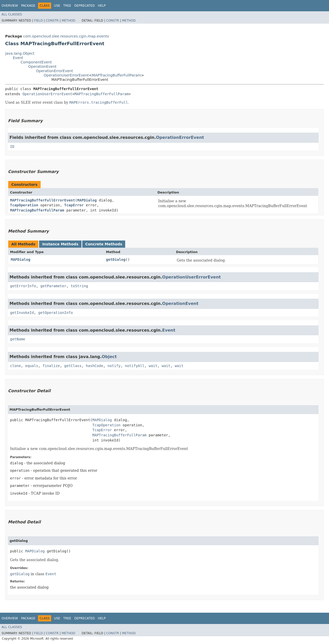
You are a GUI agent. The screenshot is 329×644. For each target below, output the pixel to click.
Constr (52, 21)
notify (114, 366)
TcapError (74, 205)
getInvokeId (22, 313)
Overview (10, 6)
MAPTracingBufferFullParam (117, 75)
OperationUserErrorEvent (66, 75)
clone (15, 366)
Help (102, 6)
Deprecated (85, 6)
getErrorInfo (23, 286)
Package (28, 6)
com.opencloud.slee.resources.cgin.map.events (66, 36)
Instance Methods (60, 244)
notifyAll (135, 366)
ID (12, 147)
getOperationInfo (56, 313)
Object (109, 357)
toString (79, 286)
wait (153, 366)
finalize (51, 366)
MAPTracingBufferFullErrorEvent (43, 200)
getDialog (116, 259)
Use (57, 6)
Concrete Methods (104, 244)
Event (18, 58)
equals (32, 366)
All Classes (12, 14)
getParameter (53, 286)
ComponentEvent (36, 62)
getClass (73, 366)
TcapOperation (24, 205)
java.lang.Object (20, 53)
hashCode (94, 366)
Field (38, 21)
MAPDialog (87, 200)
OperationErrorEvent (54, 71)
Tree (67, 6)
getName (18, 339)
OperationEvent (42, 66)
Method (68, 21)
